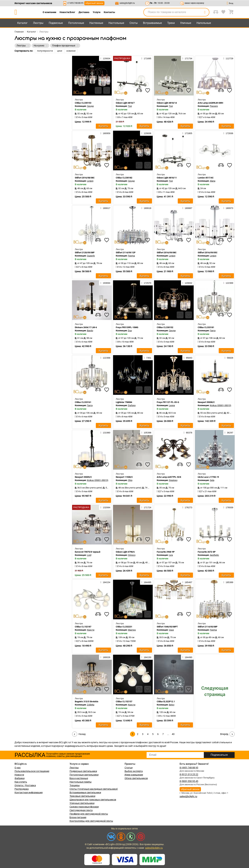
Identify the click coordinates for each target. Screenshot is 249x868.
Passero (214, 106)
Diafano (132, 405)
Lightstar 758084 (124, 402)
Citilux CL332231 (124, 627)
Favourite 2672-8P (207, 552)
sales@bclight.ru (127, 3)
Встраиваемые (152, 23)
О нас (18, 768)
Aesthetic (214, 555)
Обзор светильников (136, 778)
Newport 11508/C (124, 477)
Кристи (91, 630)
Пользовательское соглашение (32, 771)
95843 (188, 358)
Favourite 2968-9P (166, 552)
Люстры (38, 23)
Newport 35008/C (206, 402)
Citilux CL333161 (83, 402)
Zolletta (91, 705)
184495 (146, 582)
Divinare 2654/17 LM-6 (86, 327)
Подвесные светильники (83, 771)
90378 (188, 433)
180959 (105, 133)
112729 (228, 58)
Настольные (116, 23)
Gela (212, 480)
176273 (187, 507)
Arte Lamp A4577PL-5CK (169, 477)
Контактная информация (29, 792)
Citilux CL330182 (124, 178)
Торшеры (75, 785)
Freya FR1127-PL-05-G (168, 402)
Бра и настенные (79, 778)
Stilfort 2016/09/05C (208, 253)
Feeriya (131, 256)
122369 (228, 283)
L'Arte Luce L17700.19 (208, 477)
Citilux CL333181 (206, 327)
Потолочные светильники (84, 775)
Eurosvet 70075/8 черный (88, 552)
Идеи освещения (134, 775)
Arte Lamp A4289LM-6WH (210, 103)
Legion (90, 181)
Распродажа (22, 789)
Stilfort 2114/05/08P (208, 627)
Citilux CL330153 (83, 103)
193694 (105, 283)
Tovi (130, 106)
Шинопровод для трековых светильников (93, 800)
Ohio (130, 480)
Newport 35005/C (83, 477)
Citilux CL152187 (83, 627)
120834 (105, 58)
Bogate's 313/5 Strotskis (87, 701)
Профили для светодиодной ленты (89, 814)
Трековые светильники (82, 796)
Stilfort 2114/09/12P (126, 253)
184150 (146, 657)
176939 (228, 507)
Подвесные (56, 23)
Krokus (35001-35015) (221, 405)
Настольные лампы (81, 782)
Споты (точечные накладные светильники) (94, 789)
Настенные (96, 23)
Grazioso (173, 480)
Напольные (204, 23)
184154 (105, 582)
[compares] (98, 90)
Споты (134, 23)
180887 (187, 208)
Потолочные (76, 23)
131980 (105, 433)
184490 (187, 657)
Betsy (172, 705)
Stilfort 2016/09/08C (167, 253)
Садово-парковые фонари (84, 807)
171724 (146, 507)
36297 (229, 433)
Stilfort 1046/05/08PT (167, 627)
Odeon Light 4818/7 (125, 103)
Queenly (91, 256)
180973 (228, 208)
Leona (172, 405)
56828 (229, 358)
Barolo (90, 331)
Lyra (171, 555)
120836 (146, 133)
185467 (187, 582)
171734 (187, 58)
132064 (105, 507)
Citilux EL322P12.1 (166, 701)
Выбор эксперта (134, 771)
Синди (90, 106)
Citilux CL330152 (165, 327)
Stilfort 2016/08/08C (85, 178)
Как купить (21, 782)
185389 (228, 582)
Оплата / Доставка (25, 785)
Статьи (129, 768)
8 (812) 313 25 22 (189, 774)
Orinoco (132, 555)
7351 (148, 358)
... (168, 734)
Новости (19, 775)
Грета (213, 331)
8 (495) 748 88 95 (189, 768)
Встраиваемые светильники (85, 792)
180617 (105, 208)
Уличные (186, 23)
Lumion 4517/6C (206, 178)
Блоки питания (78, 817)
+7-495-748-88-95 (75, 3)
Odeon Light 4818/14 (167, 103)
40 (173, 734)
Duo (130, 331)
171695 (146, 58)
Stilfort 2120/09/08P (85, 253)
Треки (171, 23)
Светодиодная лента (81, 810)
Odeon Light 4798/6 (125, 552)
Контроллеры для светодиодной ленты (91, 821)
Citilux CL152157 (124, 701)
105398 (146, 433)
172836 (228, 133)
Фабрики (20, 778)
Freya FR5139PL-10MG (127, 327)
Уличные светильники (82, 803)
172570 (146, 283)
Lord (89, 555)
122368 (105, 358)
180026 (105, 657)
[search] (205, 12)
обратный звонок (94, 3)
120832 (187, 283)
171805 (187, 133)
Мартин (132, 630)
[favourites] (107, 90)
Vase (171, 630)
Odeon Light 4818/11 (167, 178)
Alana (213, 181)
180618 (146, 208)
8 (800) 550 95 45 (189, 781)
